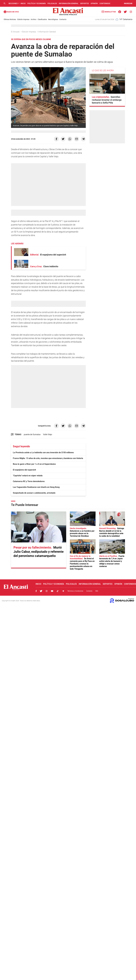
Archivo (34, 19)
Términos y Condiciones (75, 591)
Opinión (94, 3)
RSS (97, 591)
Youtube (52, 591)
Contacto (63, 19)
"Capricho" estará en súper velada (28, 476)
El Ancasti (16, 32)
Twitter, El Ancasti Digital (41, 591)
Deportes (85, 3)
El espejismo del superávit (24, 470)
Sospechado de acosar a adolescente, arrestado (34, 493)
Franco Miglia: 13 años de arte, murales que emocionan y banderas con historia (48, 458)
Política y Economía (37, 3)
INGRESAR (128, 3)
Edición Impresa (23, 19)
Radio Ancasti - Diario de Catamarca (11, 12)
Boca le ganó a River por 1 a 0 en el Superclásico (34, 464)
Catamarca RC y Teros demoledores (29, 481)
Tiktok (58, 591)
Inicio (23, 3)
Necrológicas (53, 19)
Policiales (52, 3)
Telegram (63, 591)
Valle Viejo (48, 434)
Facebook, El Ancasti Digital (36, 591)
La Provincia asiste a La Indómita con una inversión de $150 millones (43, 453)
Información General (69, 3)
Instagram (47, 591)
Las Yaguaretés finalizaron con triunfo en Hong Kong (36, 487)
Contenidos (105, 3)
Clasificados (42, 19)
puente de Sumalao (32, 434)
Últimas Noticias (10, 19)
